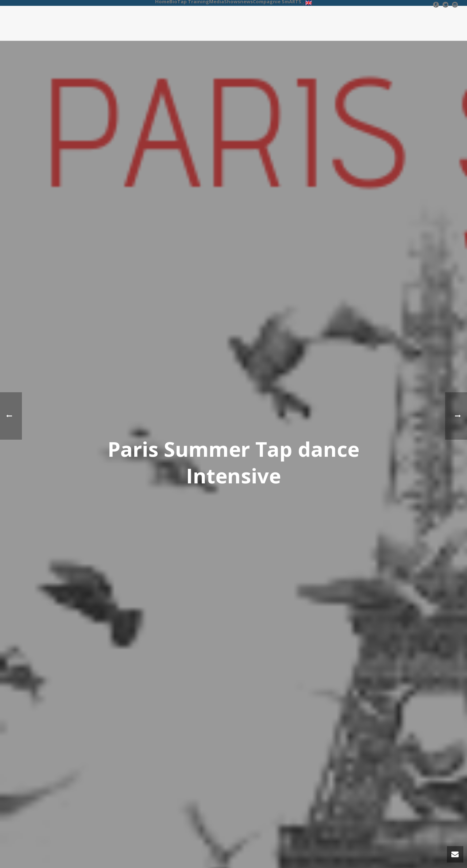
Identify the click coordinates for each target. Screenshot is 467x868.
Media (217, 1)
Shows (232, 1)
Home (162, 1)
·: (307, 3)
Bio (173, 1)
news (246, 1)
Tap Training (193, 1)
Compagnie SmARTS (277, 1)
